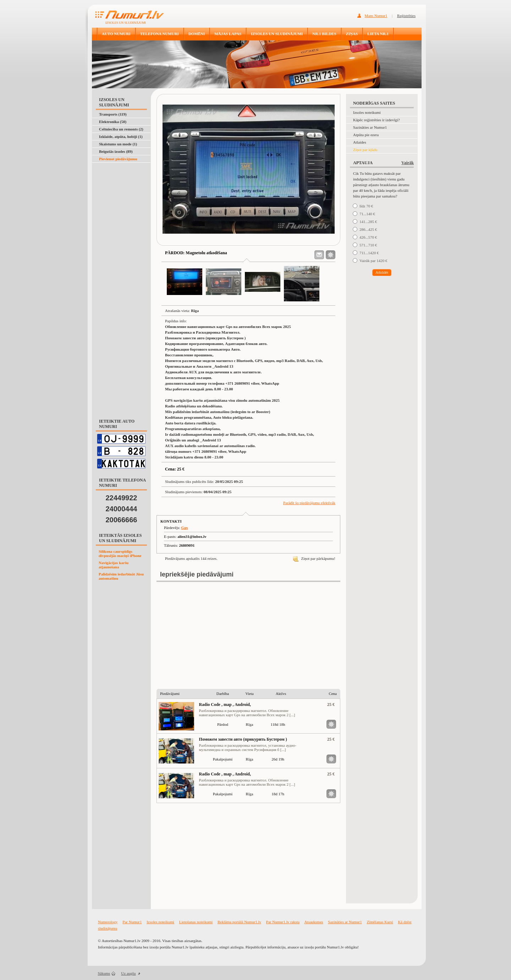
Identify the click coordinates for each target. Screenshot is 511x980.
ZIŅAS (352, 34)
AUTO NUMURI (116, 34)
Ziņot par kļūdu (365, 150)
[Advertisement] (120, 180)
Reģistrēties (406, 16)
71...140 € (367, 214)
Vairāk (408, 163)
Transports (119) (113, 114)
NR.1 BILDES (324, 34)
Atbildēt (382, 272)
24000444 (122, 509)
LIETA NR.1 (378, 34)
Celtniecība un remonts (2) (121, 129)
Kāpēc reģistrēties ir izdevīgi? (377, 120)
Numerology (108, 922)
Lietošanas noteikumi (196, 922)
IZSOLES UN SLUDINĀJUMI (277, 34)
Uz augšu (128, 973)
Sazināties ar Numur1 (370, 127)
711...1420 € (369, 253)
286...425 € (368, 229)
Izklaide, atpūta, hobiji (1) (121, 137)
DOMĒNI (197, 34)
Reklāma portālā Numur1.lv (239, 922)
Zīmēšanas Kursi (380, 922)
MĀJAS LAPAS (228, 34)
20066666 (122, 520)
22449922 (122, 498)
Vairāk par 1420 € (373, 261)
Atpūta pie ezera (366, 135)
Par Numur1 (132, 922)
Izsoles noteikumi (367, 112)
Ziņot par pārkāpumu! (314, 558)
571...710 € (368, 245)
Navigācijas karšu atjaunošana (114, 565)
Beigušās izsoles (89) (116, 151)
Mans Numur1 (376, 16)
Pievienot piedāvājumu (118, 159)
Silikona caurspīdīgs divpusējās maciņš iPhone (120, 553)
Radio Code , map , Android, (225, 705)
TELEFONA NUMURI (160, 34)
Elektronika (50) (113, 122)
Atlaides (360, 142)
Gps (185, 528)
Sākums (104, 973)
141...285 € (368, 222)
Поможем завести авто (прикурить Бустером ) (243, 739)
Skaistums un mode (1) (118, 144)
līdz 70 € (366, 206)
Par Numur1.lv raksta (283, 922)
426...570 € (368, 237)
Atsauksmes (314, 922)
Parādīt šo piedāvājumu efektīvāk (309, 503)
